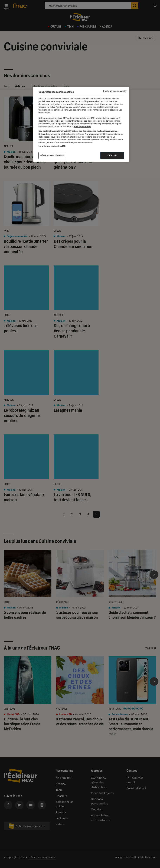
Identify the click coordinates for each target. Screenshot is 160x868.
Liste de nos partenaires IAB (52, 146)
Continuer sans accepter (115, 91)
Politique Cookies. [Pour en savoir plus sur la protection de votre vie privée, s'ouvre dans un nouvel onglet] (82, 127)
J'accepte (112, 155)
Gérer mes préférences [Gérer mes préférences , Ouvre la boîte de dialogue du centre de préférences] (52, 155)
